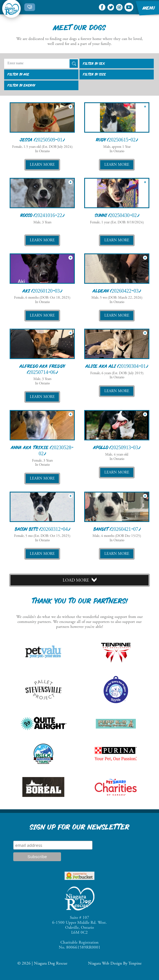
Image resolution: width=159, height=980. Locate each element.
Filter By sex (94, 64)
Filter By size (94, 74)
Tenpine (135, 964)
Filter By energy (21, 85)
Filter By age (18, 74)
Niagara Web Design (105, 964)
